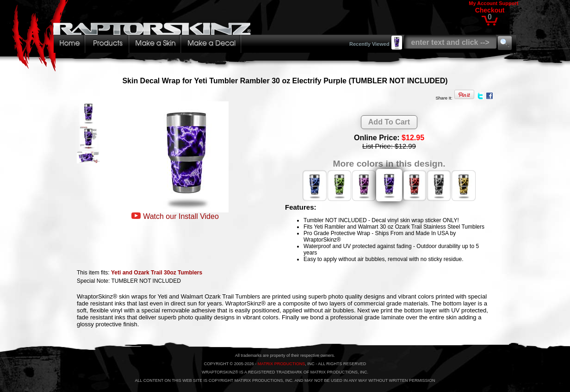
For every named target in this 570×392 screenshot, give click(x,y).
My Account (483, 3)
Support (508, 3)
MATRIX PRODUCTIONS (281, 364)
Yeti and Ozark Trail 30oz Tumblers (157, 273)
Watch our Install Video (181, 216)
